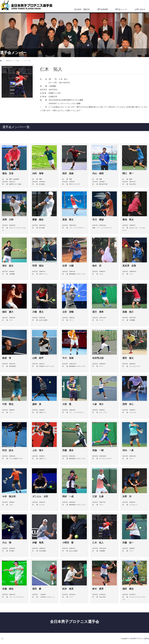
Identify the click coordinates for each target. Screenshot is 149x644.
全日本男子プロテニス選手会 (75, 622)
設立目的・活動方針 (82, 9)
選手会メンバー (121, 9)
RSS (2, 638)
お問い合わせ (140, 9)
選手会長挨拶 (103, 9)
